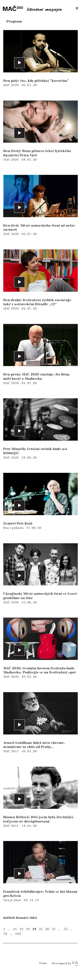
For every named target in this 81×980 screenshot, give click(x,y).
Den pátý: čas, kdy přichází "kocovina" (36, 81)
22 (21, 929)
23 (28, 929)
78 (5, 934)
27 (54, 929)
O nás (43, 963)
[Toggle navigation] (77, 8)
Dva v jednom (14, 528)
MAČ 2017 (11, 751)
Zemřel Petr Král (18, 524)
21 (15, 929)
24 (34, 929)
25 (41, 929)
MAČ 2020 (11, 85)
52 (65, 929)
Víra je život (13, 900)
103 (18, 934)
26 (47, 929)
